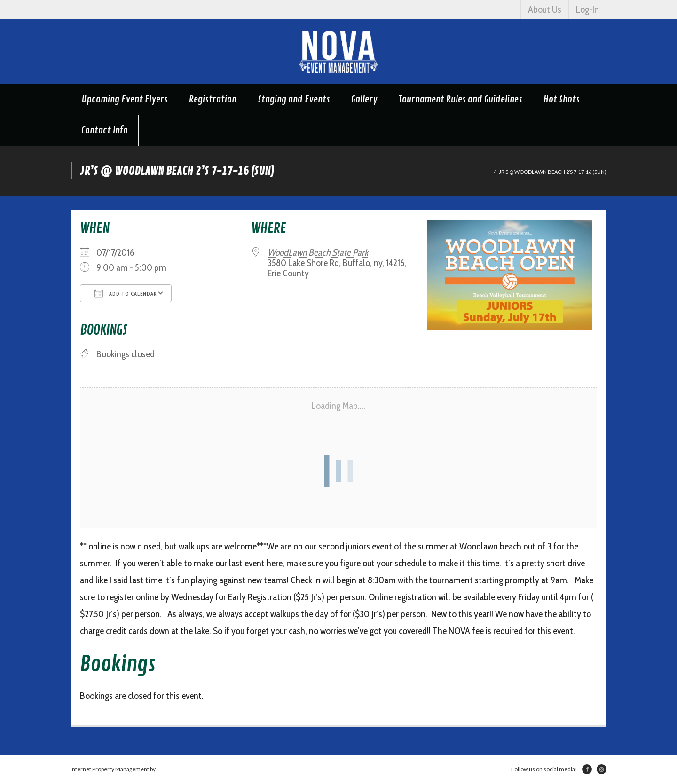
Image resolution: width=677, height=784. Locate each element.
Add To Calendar (126, 293)
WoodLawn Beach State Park (318, 252)
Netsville (168, 769)
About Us (545, 9)
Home (483, 172)
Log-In (587, 9)
